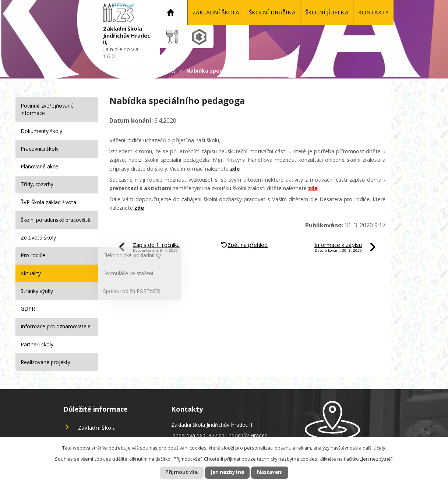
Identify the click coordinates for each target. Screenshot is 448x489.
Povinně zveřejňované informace (47, 109)
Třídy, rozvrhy (37, 184)
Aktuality (165, 71)
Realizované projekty (45, 362)
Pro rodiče (33, 255)
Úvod (170, 12)
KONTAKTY (373, 12)
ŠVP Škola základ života (48, 202)
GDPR (28, 309)
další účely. (374, 447)
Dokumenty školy (41, 131)
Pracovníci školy (40, 149)
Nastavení (275, 472)
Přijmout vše (176, 472)
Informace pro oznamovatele (56, 326)
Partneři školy (37, 344)
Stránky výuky (37, 291)
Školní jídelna (327, 12)
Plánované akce (39, 166)
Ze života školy (38, 237)
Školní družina (272, 12)
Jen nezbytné (227, 472)
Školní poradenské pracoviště (55, 220)
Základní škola (216, 12)
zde (235, 169)
